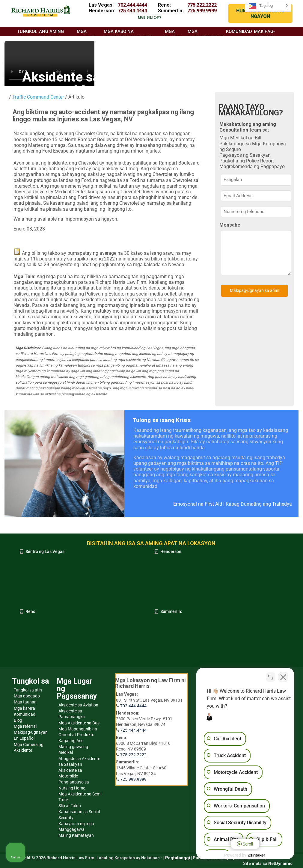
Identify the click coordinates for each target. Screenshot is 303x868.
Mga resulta (174, 34)
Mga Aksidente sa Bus (79, 723)
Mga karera (24, 708)
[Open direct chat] (271, 676)
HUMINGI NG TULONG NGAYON (260, 13)
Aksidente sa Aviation (78, 705)
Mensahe (230, 225)
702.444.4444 (132, 5)
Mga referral (25, 726)
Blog (18, 720)
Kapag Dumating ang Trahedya (259, 504)
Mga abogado (27, 696)
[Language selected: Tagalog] (268, 6)
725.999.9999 (202, 11)
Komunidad (25, 714)
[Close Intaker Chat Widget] (283, 676)
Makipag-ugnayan (31, 732)
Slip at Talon (70, 806)
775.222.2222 (202, 5)
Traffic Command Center (38, 97)
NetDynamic (280, 864)
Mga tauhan (25, 702)
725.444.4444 (132, 11)
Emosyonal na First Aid (198, 504)
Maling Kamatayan (76, 835)
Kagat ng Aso (71, 741)
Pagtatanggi (178, 858)
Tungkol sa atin (28, 690)
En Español (24, 738)
